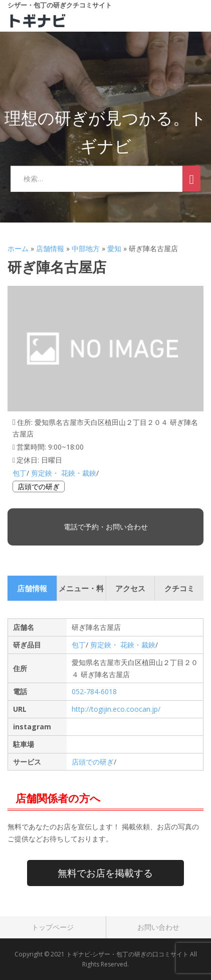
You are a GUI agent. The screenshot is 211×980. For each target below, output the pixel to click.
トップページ (53, 927)
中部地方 (86, 248)
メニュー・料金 (81, 592)
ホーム (18, 248)
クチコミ (179, 588)
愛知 (114, 248)
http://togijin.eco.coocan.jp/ (116, 709)
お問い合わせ (158, 927)
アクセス (130, 588)
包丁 (20, 473)
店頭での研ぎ (39, 486)
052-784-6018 (94, 691)
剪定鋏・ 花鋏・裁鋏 (64, 473)
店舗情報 (50, 248)
